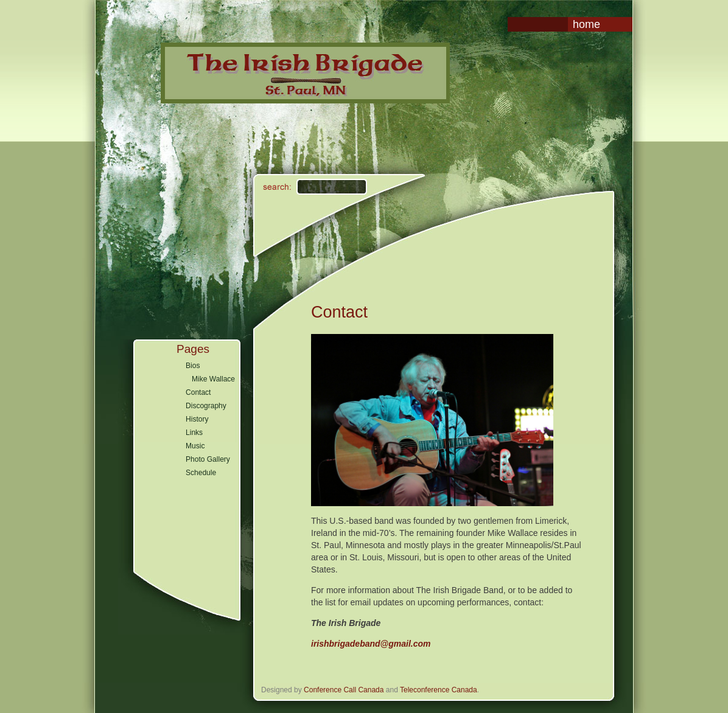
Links (194, 433)
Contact (198, 392)
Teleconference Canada (439, 690)
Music (195, 446)
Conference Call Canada (344, 690)
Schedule (201, 473)
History (197, 419)
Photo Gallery (208, 459)
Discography (206, 406)
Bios (193, 366)
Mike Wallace (213, 379)
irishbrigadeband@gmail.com (371, 644)
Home (586, 24)
